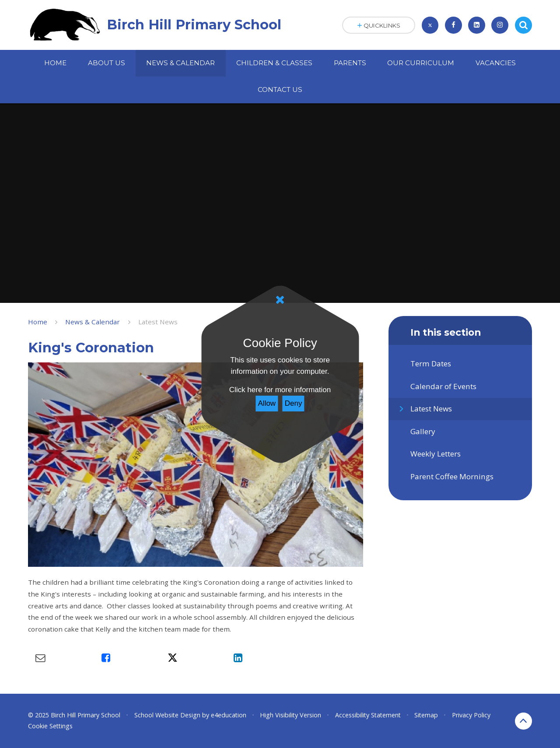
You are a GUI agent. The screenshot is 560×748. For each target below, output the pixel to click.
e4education (229, 715)
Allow (267, 403)
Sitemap (426, 715)
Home (38, 322)
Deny (294, 403)
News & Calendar (93, 322)
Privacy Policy (471, 715)
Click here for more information (280, 390)
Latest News (158, 322)
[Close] (280, 300)
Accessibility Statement (368, 715)
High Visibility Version (290, 715)
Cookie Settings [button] (50, 726)
